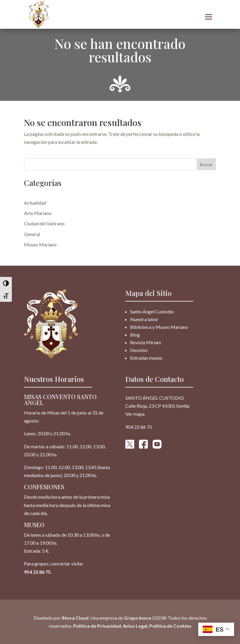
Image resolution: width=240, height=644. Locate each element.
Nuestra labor (144, 319)
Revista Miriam (146, 342)
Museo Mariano (40, 244)
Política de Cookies (170, 626)
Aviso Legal (135, 626)
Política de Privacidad (97, 626)
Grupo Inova (137, 618)
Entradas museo (146, 358)
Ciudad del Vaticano (44, 223)
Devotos (139, 350)
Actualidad (35, 203)
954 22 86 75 (37, 572)
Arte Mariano (38, 213)
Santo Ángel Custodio (152, 311)
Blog (135, 335)
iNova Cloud (75, 618)
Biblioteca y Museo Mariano (159, 327)
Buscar (206, 164)
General (32, 234)
